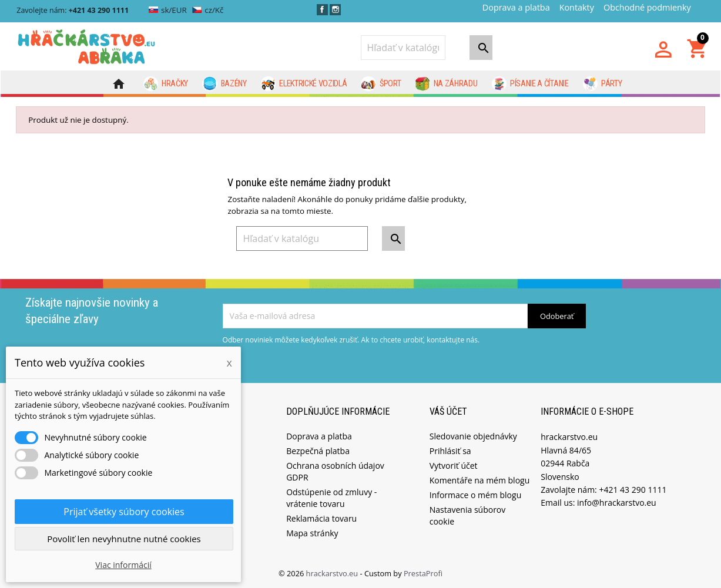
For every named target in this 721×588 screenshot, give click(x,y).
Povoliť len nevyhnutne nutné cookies (124, 539)
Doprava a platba (516, 7)
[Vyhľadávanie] (403, 48)
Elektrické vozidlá (304, 84)
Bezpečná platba (318, 450)
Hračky (166, 84)
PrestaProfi (423, 573)
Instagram (335, 10)
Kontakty (577, 7)
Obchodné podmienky (647, 7)
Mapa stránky (312, 532)
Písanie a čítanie (530, 84)
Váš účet (448, 410)
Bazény (224, 84)
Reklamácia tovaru (321, 518)
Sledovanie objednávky (473, 436)
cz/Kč (208, 10)
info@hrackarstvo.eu (617, 502)
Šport (381, 84)
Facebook (322, 10)
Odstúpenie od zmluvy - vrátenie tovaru (331, 497)
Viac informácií (123, 565)
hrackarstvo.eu (333, 573)
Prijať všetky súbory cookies (124, 512)
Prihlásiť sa (450, 450)
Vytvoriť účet (454, 465)
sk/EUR (168, 10)
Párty (603, 84)
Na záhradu (446, 84)
